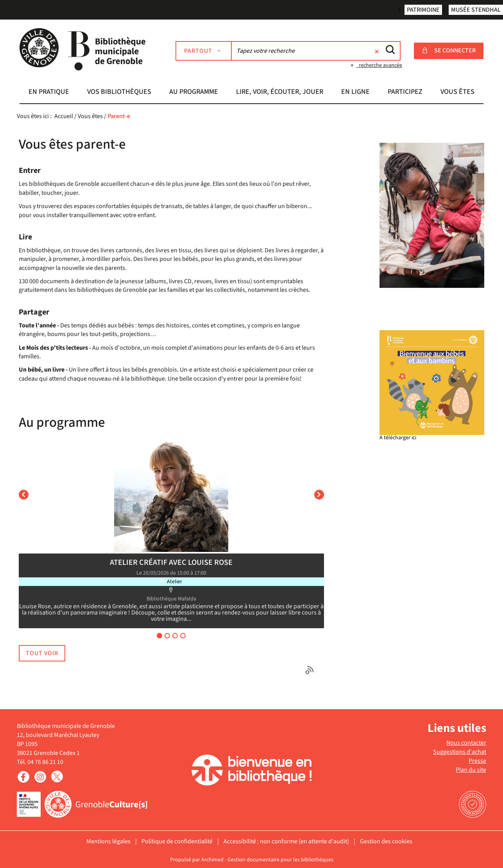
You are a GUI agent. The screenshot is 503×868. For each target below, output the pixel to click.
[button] (49, 93)
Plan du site (471, 770)
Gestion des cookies (386, 841)
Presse (477, 761)
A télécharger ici (398, 438)
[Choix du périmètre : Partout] (204, 51)
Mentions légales (108, 841)
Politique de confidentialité (177, 841)
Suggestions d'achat (460, 752)
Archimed (212, 860)
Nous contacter (466, 743)
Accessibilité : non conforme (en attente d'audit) (286, 841)
